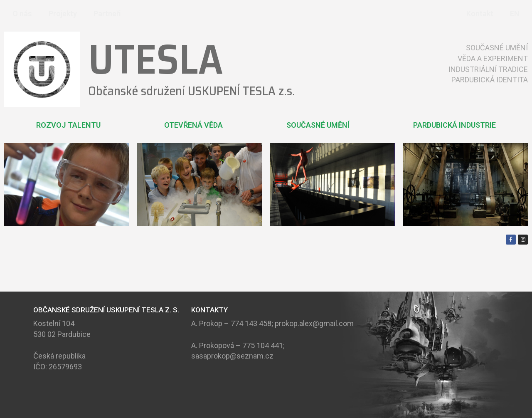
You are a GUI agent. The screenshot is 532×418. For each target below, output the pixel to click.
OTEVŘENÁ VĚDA (193, 125)
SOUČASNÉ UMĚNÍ (318, 125)
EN (515, 14)
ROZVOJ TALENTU (68, 125)
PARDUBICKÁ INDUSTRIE (454, 125)
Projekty (63, 14)
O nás (22, 14)
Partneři (107, 14)
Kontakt (480, 14)
